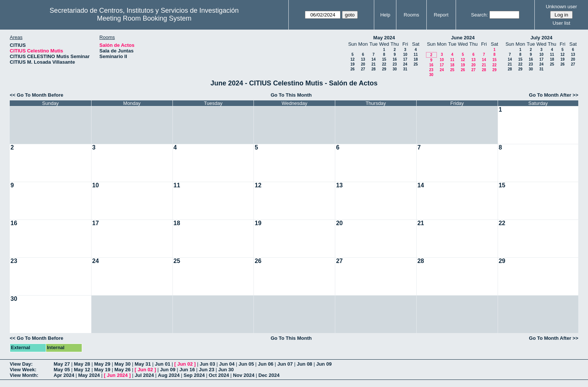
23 (395, 64)
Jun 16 (187, 370)
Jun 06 (266, 364)
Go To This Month (291, 95)
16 (395, 59)
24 (405, 64)
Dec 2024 (269, 375)
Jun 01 (163, 364)
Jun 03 (207, 364)
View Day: (21, 364)
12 (352, 59)
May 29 (102, 364)
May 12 (82, 370)
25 (416, 64)
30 (395, 69)
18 (416, 59)
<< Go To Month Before (37, 95)
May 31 (143, 364)
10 (405, 55)
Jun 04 (227, 364)
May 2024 (384, 38)
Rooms (412, 15)
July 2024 (541, 38)
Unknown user (561, 7)
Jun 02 (185, 364)
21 (373, 64)
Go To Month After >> (554, 95)
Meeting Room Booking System (144, 18)
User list (562, 23)
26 (352, 69)
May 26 (122, 370)
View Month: (24, 375)
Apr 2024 (64, 375)
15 (384, 59)
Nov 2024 (244, 375)
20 (363, 64)
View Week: (23, 370)
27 (363, 69)
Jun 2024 (117, 375)
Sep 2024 (194, 375)
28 (373, 69)
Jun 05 (246, 364)
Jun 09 (324, 364)
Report (441, 15)
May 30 (122, 364)
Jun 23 (206, 370)
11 (416, 55)
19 (352, 64)
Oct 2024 (219, 375)
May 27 (62, 364)
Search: (479, 15)
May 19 (102, 370)
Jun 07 (285, 364)
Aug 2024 (169, 375)
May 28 (82, 364)
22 (384, 64)
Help (385, 15)
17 (405, 59)
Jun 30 (226, 370)
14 (373, 59)
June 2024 (463, 38)
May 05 (62, 370)
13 (363, 59)
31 (405, 69)
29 (384, 69)
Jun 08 (304, 364)
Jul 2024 (144, 375)
